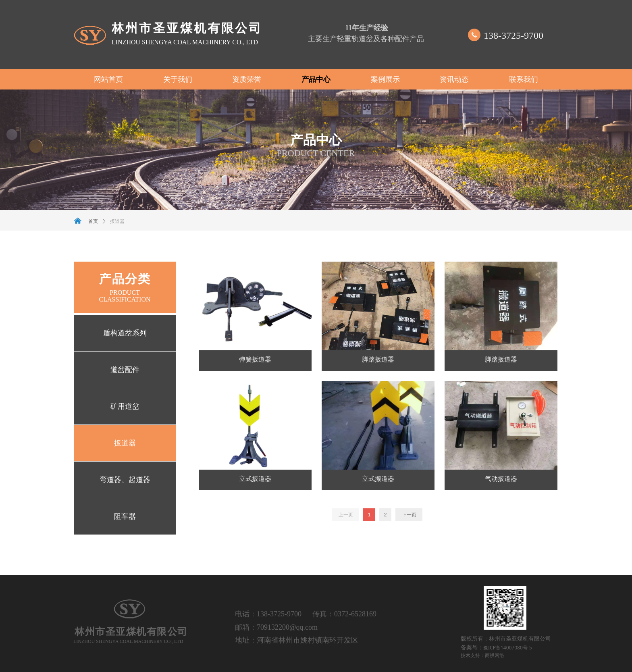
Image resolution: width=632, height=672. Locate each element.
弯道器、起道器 (125, 480)
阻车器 (125, 516)
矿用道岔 (125, 406)
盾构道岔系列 (125, 333)
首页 (93, 221)
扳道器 (125, 443)
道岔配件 (125, 370)
